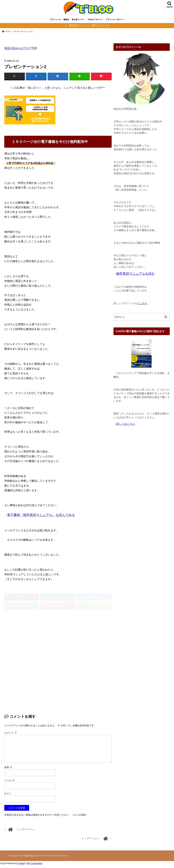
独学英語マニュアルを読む (135, 276)
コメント (11, 735)
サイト (8, 796)
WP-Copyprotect (35, 866)
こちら (143, 306)
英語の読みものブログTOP (21, 50)
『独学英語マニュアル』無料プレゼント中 (88, 28)
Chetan (21, 866)
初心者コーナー (78, 22)
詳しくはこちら (126, 426)
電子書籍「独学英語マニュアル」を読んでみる (41, 517)
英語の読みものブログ (36, 858)
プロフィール (55, 22)
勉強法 (66, 22)
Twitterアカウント (95, 22)
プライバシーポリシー (115, 22)
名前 (8, 770)
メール (9, 783)
